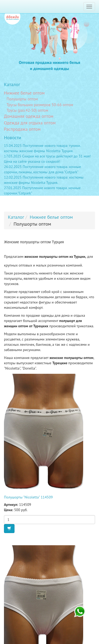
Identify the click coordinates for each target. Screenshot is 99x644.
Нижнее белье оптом (24, 93)
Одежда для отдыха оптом (30, 123)
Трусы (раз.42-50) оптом (27, 110)
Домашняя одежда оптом (29, 116)
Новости (13, 137)
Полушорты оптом (22, 99)
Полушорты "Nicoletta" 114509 (28, 497)
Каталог (12, 84)
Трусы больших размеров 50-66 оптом (40, 105)
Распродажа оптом (22, 129)
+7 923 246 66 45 (80, 612)
